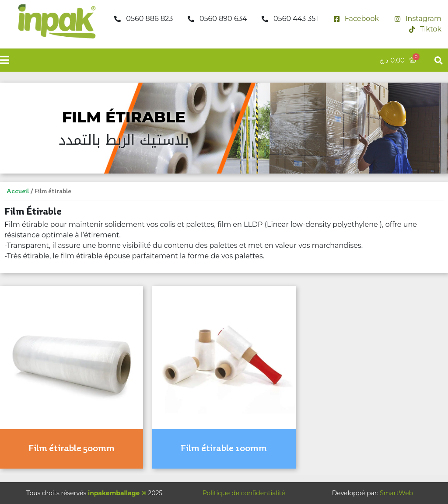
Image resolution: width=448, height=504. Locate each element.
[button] (439, 60)
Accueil (18, 191)
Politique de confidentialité (244, 493)
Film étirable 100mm (224, 448)
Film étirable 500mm (72, 448)
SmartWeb (396, 493)
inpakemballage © (117, 493)
